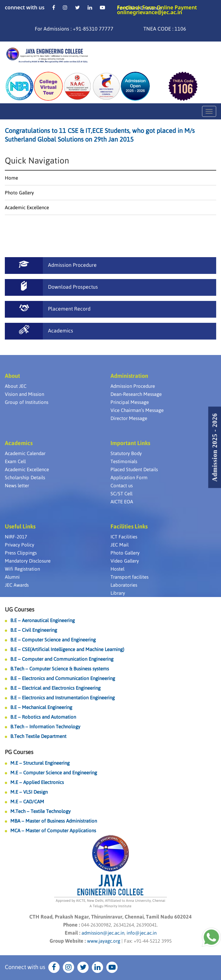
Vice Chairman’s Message (137, 410)
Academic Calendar (25, 453)
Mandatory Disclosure (28, 561)
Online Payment (177, 7)
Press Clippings (21, 553)
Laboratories (124, 585)
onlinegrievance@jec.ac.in (149, 12)
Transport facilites (130, 577)
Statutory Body (126, 453)
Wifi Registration (22, 569)
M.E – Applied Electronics (37, 782)
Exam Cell (15, 461)
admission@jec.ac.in (103, 933)
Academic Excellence (27, 207)
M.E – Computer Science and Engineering (54, 773)
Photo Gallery (19, 193)
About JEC (16, 386)
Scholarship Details (25, 477)
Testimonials (124, 461)
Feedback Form (136, 7)
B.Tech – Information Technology (45, 727)
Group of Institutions (27, 402)
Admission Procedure (133, 386)
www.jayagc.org (104, 941)
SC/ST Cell (121, 494)
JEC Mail (120, 545)
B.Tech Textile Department (38, 736)
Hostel (117, 569)
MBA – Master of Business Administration (54, 821)
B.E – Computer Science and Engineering (53, 640)
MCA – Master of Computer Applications (53, 831)
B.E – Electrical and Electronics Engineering (55, 688)
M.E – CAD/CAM (27, 802)
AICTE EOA (122, 502)
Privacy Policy (19, 545)
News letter (17, 485)
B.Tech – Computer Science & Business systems (60, 669)
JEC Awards (17, 585)
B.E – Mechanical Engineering (41, 707)
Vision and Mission (24, 394)
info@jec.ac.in (141, 933)
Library (118, 593)
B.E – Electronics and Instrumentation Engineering (62, 698)
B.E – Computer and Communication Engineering (62, 659)
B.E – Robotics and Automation (43, 717)
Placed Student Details (134, 469)
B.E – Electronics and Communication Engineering (63, 678)
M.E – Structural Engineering (40, 763)
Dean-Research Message (136, 394)
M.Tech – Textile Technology (40, 811)
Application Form (129, 477)
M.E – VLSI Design (29, 792)
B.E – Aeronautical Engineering (43, 620)
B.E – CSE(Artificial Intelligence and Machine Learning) (67, 649)
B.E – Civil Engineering (34, 630)
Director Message (129, 418)
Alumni (12, 577)
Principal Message (130, 402)
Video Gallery (125, 561)
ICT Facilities (124, 537)
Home (11, 178)
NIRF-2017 (16, 537)
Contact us (122, 485)
